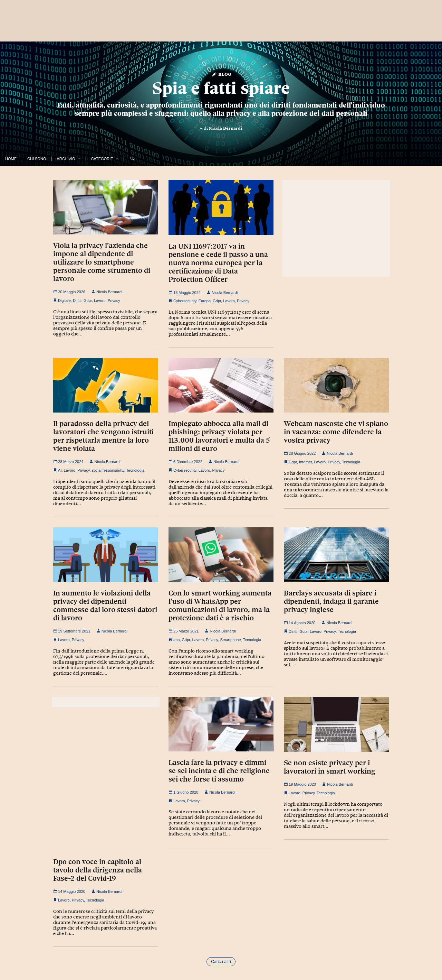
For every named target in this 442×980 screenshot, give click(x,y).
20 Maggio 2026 (69, 292)
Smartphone (231, 640)
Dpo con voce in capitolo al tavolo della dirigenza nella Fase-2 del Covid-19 (98, 870)
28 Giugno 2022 (300, 453)
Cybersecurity (185, 301)
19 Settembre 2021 (72, 631)
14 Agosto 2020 (300, 623)
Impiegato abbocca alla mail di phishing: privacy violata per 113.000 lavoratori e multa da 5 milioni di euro (219, 436)
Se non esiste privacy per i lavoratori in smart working (330, 767)
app (176, 640)
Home (11, 159)
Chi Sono (37, 159)
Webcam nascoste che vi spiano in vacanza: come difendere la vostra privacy (336, 432)
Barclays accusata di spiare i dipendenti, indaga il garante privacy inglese (331, 601)
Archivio (66, 159)
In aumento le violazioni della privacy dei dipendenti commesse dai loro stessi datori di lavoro (105, 605)
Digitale (64, 301)
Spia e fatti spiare (221, 88)
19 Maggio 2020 (300, 784)
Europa (205, 301)
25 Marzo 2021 (184, 631)
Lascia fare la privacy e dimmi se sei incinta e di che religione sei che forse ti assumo (219, 771)
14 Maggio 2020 (69, 891)
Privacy (114, 301)
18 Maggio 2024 (185, 293)
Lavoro (100, 301)
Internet (305, 462)
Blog (221, 74)
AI (60, 470)
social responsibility (108, 470)
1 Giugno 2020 (183, 792)
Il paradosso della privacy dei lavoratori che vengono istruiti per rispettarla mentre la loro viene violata (103, 436)
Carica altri (221, 962)
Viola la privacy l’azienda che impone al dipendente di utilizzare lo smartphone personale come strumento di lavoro (102, 262)
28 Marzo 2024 (68, 462)
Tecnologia (136, 470)
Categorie (102, 159)
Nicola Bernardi (225, 128)
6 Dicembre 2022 (185, 462)
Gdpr (88, 301)
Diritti (77, 301)
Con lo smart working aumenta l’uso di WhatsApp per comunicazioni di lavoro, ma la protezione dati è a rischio (220, 605)
